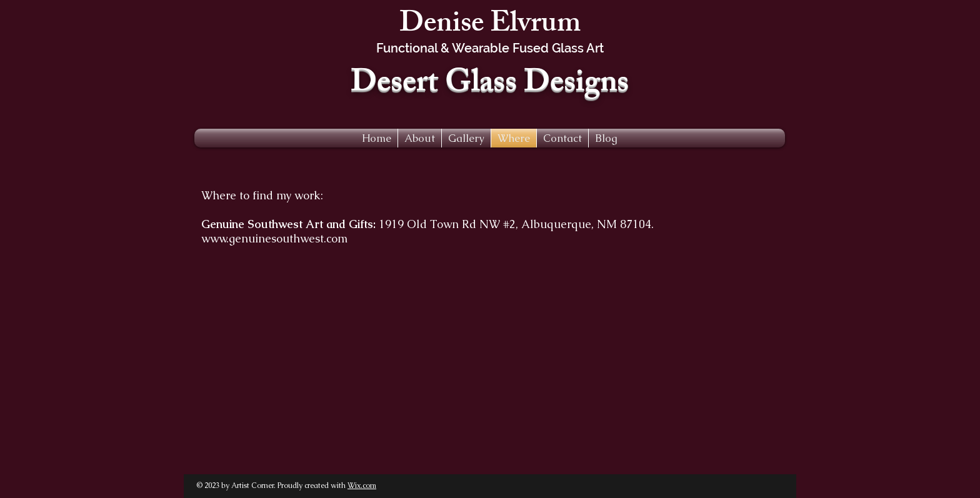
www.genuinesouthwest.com (274, 238)
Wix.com (362, 486)
